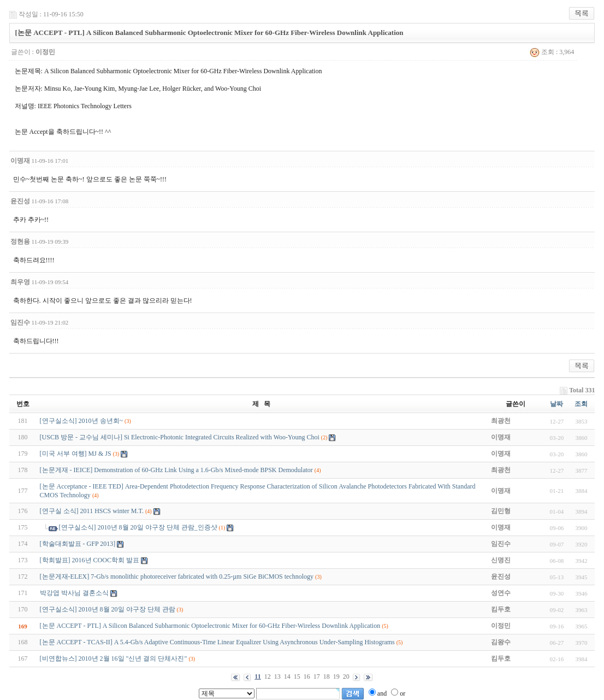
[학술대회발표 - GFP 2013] (78, 544)
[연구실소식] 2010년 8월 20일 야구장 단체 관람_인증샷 (138, 527)
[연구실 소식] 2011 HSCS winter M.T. (92, 511)
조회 (581, 404)
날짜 (556, 404)
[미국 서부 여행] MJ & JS (76, 454)
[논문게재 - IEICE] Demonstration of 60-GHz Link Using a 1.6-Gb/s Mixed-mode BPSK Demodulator (176, 470)
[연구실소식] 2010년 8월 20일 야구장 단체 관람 (108, 609)
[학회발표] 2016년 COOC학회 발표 (90, 560)
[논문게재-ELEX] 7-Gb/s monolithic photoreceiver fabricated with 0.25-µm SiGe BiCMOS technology (177, 577)
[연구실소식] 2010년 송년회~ (81, 421)
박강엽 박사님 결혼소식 (74, 593)
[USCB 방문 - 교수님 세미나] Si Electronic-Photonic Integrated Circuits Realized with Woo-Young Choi (180, 437)
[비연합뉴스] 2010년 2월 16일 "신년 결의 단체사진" (114, 658)
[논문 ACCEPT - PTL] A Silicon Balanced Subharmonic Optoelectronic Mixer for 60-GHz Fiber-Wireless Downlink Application (210, 626)
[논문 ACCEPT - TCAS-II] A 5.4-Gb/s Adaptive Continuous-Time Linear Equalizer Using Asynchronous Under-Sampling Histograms (217, 642)
